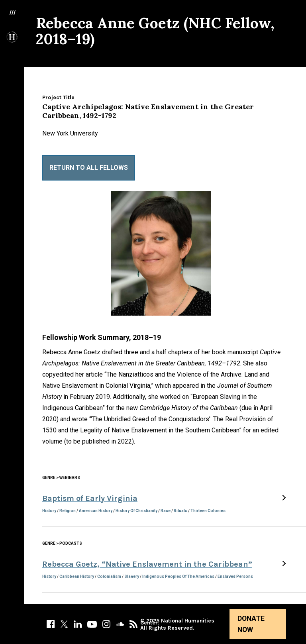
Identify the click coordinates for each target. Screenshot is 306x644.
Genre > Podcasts (62, 543)
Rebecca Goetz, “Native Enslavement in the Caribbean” (147, 564)
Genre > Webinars (61, 478)
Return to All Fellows (89, 168)
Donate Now (251, 624)
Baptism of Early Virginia (90, 498)
